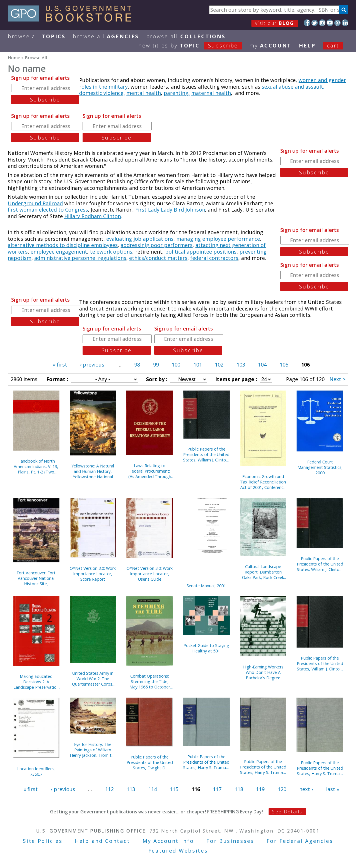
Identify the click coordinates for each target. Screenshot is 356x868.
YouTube (330, 23)
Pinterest (338, 23)
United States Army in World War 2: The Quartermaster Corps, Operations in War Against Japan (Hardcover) (93, 679)
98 (137, 365)
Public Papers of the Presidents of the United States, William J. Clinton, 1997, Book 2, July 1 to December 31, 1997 (320, 663)
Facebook (307, 23)
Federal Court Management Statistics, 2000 (320, 467)
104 (262, 365)
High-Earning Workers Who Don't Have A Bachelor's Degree (263, 672)
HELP (307, 45)
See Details (287, 812)
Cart (333, 45)
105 (284, 365)
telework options (111, 252)
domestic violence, (102, 93)
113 (131, 789)
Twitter (315, 23)
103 (241, 365)
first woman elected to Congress (48, 210)
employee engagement (59, 252)
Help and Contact (102, 841)
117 (217, 789)
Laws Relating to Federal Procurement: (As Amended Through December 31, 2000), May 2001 (150, 471)
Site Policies (43, 841)
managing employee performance (218, 239)
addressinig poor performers (157, 245)
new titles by (194, 45)
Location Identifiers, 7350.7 (36, 771)
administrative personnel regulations (80, 258)
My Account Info (168, 841)
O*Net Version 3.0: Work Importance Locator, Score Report (93, 574)
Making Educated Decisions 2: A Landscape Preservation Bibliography (36, 682)
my (270, 45)
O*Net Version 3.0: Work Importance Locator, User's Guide (150, 574)
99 (156, 365)
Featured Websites (178, 851)
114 (153, 789)
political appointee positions (201, 252)
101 (198, 365)
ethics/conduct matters (158, 258)
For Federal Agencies (300, 841)
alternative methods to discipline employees (63, 245)
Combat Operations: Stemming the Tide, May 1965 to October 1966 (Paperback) (150, 681)
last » (333, 789)
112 (109, 789)
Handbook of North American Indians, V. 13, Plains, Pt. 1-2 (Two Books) (36, 466)
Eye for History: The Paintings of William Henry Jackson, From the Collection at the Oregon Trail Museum (93, 750)
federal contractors (214, 258)
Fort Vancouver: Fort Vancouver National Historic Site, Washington (36, 578)
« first (60, 365)
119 (260, 789)
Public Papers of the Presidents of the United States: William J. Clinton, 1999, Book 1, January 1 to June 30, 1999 (320, 564)
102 (219, 365)
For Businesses (230, 841)
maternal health (211, 93)
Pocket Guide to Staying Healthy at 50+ (206, 648)
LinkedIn (345, 23)
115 (174, 789)
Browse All (37, 36)
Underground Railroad (35, 203)
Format (57, 379)
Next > (337, 379)
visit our (275, 23)
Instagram (322, 23)
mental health (144, 93)
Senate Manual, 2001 (206, 586)
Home (14, 57)
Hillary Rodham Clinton (93, 216)
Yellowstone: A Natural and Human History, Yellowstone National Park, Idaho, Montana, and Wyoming (93, 471)
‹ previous (92, 365)
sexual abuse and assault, (293, 87)
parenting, (177, 93)
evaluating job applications (140, 239)
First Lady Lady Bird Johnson (170, 210)
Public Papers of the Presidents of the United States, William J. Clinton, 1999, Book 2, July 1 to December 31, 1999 (206, 454)
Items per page (235, 379)
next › (306, 789)
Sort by (156, 379)
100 (176, 365)
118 (239, 789)
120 (282, 789)
